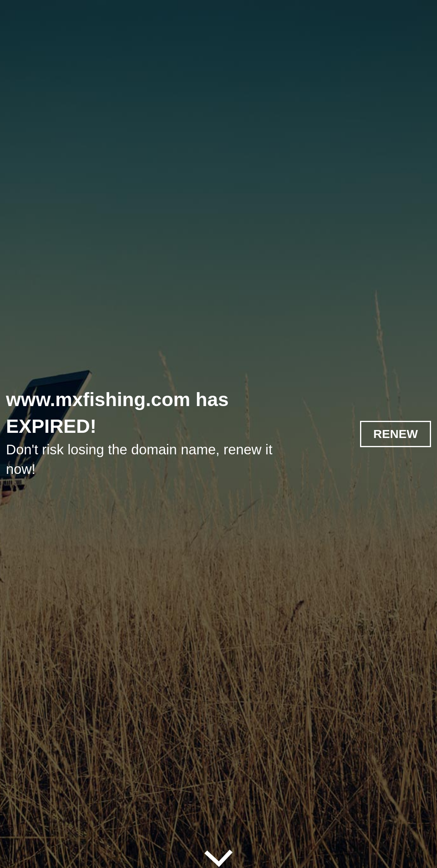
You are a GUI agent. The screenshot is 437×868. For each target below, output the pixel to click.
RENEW (396, 434)
